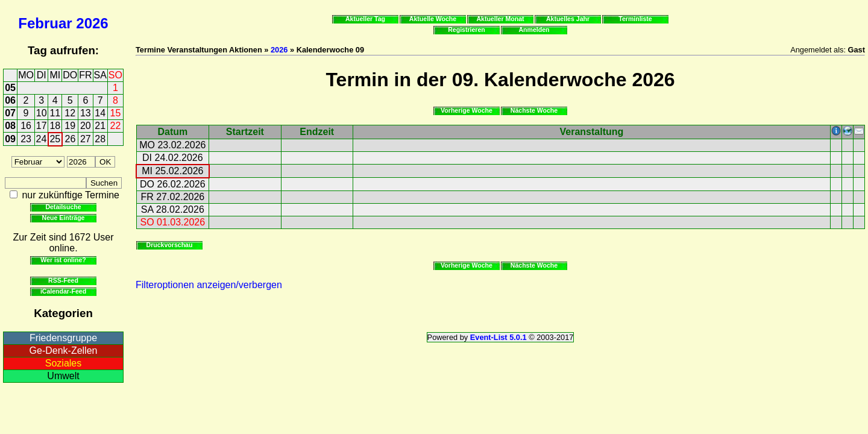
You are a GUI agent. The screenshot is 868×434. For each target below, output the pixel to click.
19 (70, 126)
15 (116, 113)
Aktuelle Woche (433, 19)
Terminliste (635, 19)
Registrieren (467, 30)
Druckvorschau (170, 245)
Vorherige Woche (467, 110)
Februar (45, 23)
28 (100, 139)
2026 (92, 23)
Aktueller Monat (500, 19)
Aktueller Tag (365, 19)
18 (55, 126)
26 (71, 139)
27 (86, 139)
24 (42, 139)
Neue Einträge (64, 218)
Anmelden (534, 30)
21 (100, 126)
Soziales (63, 363)
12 (70, 113)
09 (10, 139)
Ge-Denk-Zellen (64, 351)
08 (10, 126)
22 (116, 126)
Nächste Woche (534, 110)
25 (55, 139)
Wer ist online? (63, 260)
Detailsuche (63, 207)
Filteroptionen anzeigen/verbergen (209, 285)
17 (42, 126)
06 (10, 100)
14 (100, 113)
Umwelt (63, 376)
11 (55, 113)
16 (26, 126)
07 (10, 113)
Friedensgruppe (63, 338)
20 (86, 126)
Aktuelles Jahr (568, 19)
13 (86, 113)
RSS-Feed (63, 280)
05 (10, 88)
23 (26, 139)
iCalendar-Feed (63, 291)
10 (42, 113)
